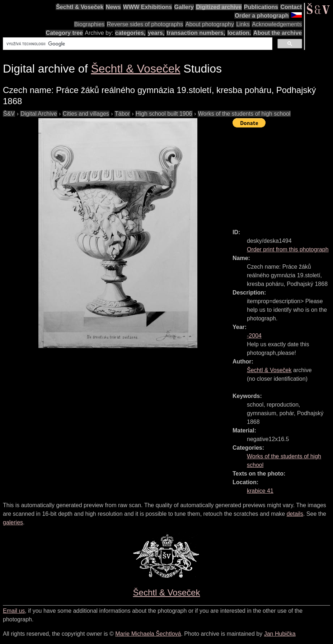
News (113, 7)
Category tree (64, 33)
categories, (130, 33)
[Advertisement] (283, 175)
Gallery (184, 7)
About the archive (278, 33)
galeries (13, 522)
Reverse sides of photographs (145, 24)
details (295, 514)
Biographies (90, 24)
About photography (210, 24)
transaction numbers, (196, 33)
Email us (14, 611)
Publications (261, 7)
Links (243, 24)
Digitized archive (219, 7)
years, (156, 33)
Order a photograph (262, 16)
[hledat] (137, 44)
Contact (291, 7)
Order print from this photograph (288, 249)
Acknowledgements (277, 24)
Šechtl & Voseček (80, 7)
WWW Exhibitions (147, 7)
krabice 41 (260, 491)
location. (239, 33)
